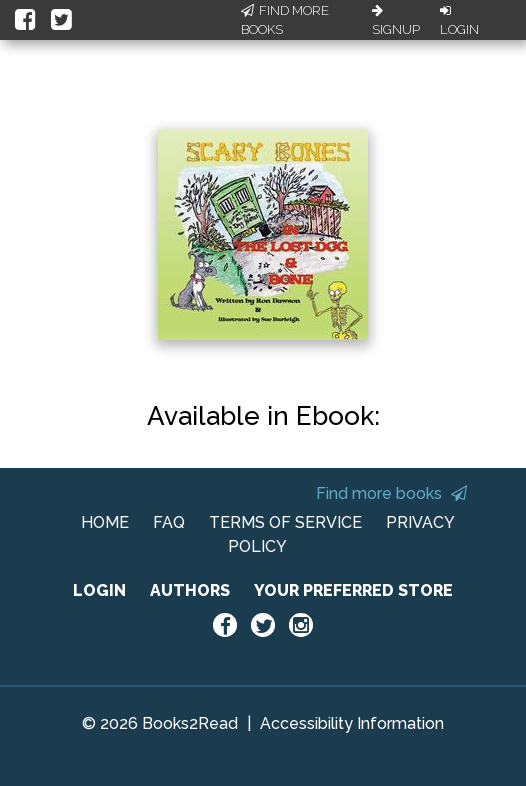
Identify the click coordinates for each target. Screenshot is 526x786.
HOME (105, 522)
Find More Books (285, 20)
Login (459, 21)
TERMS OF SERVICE (285, 522)
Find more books (391, 493)
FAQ (169, 522)
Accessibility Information (352, 723)
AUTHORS (190, 590)
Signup (396, 21)
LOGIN (99, 590)
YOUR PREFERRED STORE (353, 590)
